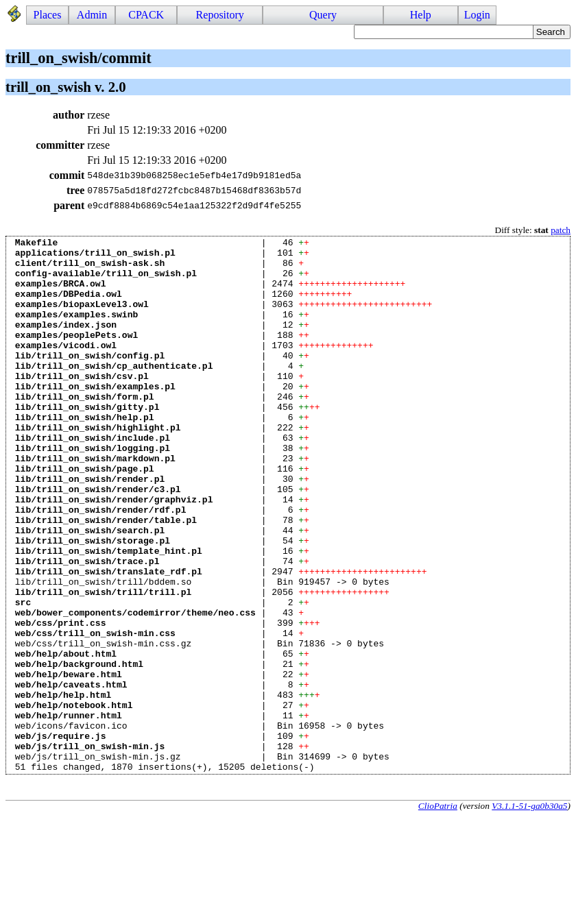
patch (561, 230)
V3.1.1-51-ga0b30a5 (529, 913)
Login (477, 15)
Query (323, 15)
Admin (92, 15)
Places (48, 15)
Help (421, 15)
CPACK (146, 15)
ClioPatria (438, 913)
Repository (220, 15)
